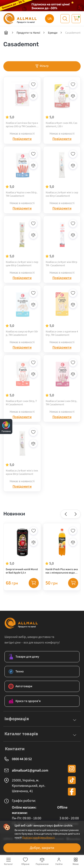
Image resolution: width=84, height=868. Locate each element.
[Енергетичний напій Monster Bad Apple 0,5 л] (22, 550)
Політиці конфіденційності (38, 838)
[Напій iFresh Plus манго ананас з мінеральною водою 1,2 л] (62, 550)
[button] (66, 514)
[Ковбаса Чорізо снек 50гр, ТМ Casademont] (22, 173)
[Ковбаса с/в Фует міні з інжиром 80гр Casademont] (22, 451)
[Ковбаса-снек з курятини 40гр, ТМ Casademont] (62, 312)
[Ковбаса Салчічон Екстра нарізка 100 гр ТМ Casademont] (22, 104)
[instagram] (72, 769)
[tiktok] (72, 780)
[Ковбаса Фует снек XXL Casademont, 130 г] (62, 104)
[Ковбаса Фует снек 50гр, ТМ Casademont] (22, 382)
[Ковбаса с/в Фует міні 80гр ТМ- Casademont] (62, 243)
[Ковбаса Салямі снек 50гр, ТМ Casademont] (62, 382)
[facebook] (72, 792)
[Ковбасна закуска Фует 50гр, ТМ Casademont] (22, 312)
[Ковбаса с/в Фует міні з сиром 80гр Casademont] (62, 173)
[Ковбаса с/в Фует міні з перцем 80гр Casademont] (22, 243)
